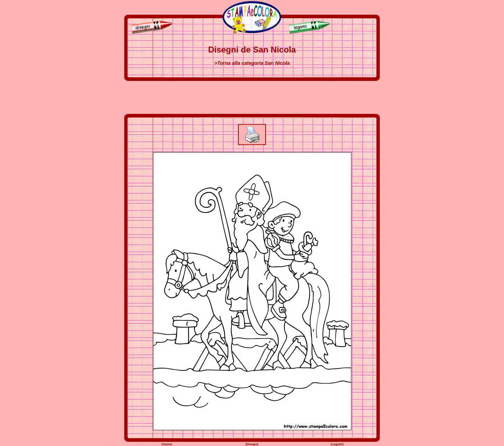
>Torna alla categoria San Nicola (252, 63)
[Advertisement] (252, 97)
